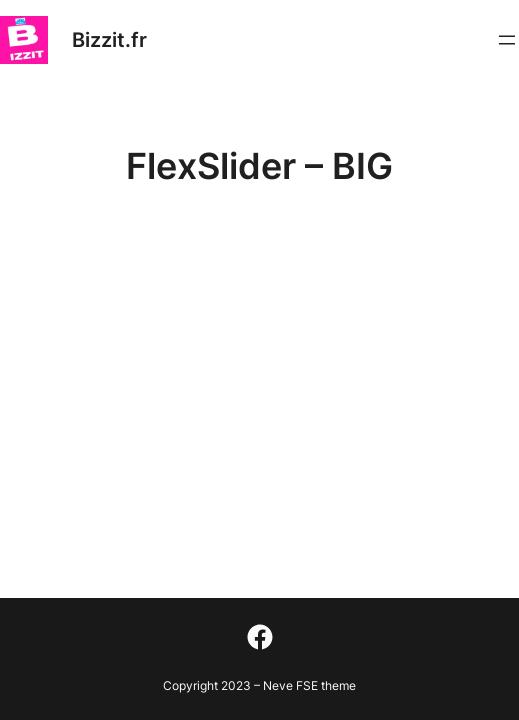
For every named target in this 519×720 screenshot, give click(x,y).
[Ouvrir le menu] (507, 40)
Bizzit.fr (109, 40)
